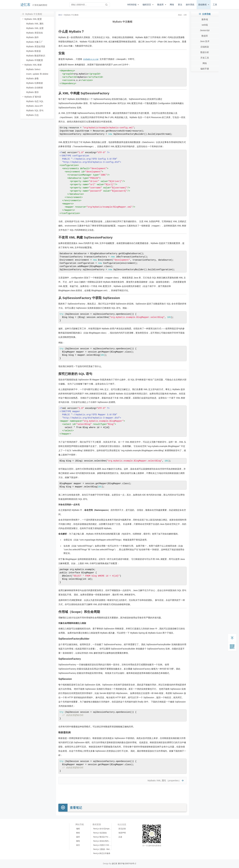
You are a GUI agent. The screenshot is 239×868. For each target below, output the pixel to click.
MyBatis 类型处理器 (36, 46)
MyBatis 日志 (32, 115)
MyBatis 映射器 (34, 51)
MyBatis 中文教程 (71, 15)
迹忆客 (25, 5)
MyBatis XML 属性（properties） (164, 780)
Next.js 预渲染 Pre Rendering (105, 837)
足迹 (120, 837)
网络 (172, 5)
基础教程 (202, 5)
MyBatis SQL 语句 (35, 110)
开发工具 (205, 58)
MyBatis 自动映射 (35, 88)
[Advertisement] (122, 794)
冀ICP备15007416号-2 (127, 864)
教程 (60, 15)
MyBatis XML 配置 (33, 19)
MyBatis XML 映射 (33, 65)
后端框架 (205, 47)
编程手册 (205, 69)
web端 (205, 25)
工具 (215, 5)
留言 (78, 845)
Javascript (205, 30)
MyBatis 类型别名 (35, 33)
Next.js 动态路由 (100, 833)
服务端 (205, 19)
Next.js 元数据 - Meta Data (104, 849)
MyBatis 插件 (32, 37)
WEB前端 (132, 5)
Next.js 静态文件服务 (102, 853)
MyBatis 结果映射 (35, 83)
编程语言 (147, 5)
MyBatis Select (33, 69)
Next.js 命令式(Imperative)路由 (106, 829)
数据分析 (205, 52)
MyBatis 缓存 (32, 92)
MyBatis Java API (35, 106)
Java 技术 (205, 41)
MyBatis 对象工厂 (35, 42)
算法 (180, 5)
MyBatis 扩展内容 (33, 97)
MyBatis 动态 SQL (35, 101)
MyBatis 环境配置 (35, 60)
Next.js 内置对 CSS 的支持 (104, 845)
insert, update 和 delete (37, 74)
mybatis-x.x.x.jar (91, 59)
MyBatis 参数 (32, 78)
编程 (78, 829)
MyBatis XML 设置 (35, 28)
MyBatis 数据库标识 (36, 56)
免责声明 (122, 833)
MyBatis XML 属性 (35, 24)
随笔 (78, 841)
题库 (78, 837)
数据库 (161, 5)
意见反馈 (122, 829)
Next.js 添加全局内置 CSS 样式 (106, 841)
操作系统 (190, 5)
